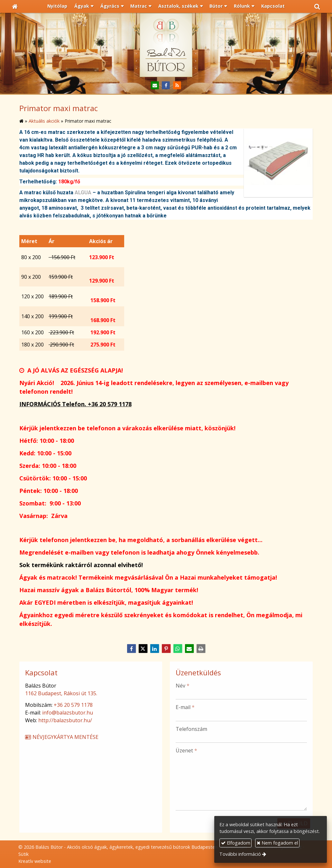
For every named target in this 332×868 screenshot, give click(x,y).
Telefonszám (191, 729)
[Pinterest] (166, 649)
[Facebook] (166, 86)
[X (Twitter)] (143, 649)
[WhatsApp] (178, 649)
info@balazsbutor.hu (68, 713)
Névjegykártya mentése (61, 737)
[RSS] (177, 86)
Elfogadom (236, 843)
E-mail (185, 707)
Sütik (23, 854)
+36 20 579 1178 (73, 705)
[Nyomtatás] (201, 649)
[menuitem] (58, 6)
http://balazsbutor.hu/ (65, 720)
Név (183, 686)
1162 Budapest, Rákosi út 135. (61, 693)
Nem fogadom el (277, 843)
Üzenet (186, 750)
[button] (317, 6)
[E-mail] (155, 86)
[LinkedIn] (154, 649)
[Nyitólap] (15, 6)
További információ (240, 854)
